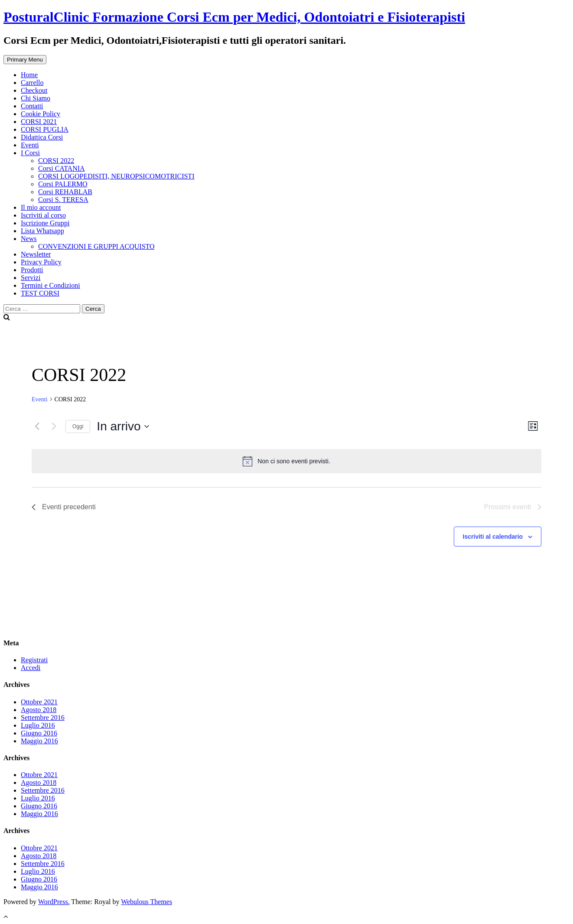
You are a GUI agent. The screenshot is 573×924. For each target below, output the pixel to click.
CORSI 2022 (56, 161)
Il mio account (41, 207)
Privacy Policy (41, 262)
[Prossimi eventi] (54, 426)
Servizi (31, 278)
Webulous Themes (147, 902)
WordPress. (54, 902)
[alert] (286, 461)
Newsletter (36, 254)
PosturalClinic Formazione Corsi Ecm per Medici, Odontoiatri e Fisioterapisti (234, 17)
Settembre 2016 (43, 717)
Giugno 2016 (39, 733)
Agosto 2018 (39, 710)
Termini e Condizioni (50, 285)
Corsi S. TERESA (63, 200)
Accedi (31, 668)
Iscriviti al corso (43, 215)
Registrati (34, 660)
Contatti (32, 106)
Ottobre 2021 (39, 702)
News (29, 239)
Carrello (32, 83)
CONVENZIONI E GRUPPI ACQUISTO (96, 246)
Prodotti (32, 270)
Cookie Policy (41, 114)
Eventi (30, 145)
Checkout (34, 90)
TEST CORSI (40, 293)
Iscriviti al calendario (493, 537)
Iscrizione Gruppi (45, 223)
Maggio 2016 (39, 741)
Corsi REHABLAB (65, 192)
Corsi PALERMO (63, 184)
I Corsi (30, 153)
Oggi (78, 426)
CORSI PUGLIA (45, 129)
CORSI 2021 (39, 122)
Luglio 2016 (38, 725)
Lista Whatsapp (42, 231)
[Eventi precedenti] (37, 426)
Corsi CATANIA (62, 168)
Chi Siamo (36, 98)
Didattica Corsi (42, 137)
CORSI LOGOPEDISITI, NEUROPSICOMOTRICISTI (116, 176)
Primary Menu (25, 60)
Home (29, 75)
